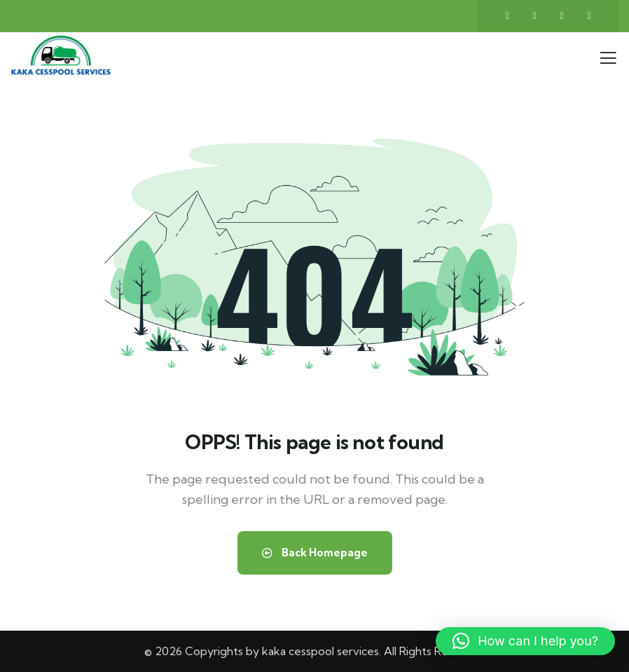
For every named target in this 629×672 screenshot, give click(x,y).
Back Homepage (315, 553)
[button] (525, 641)
